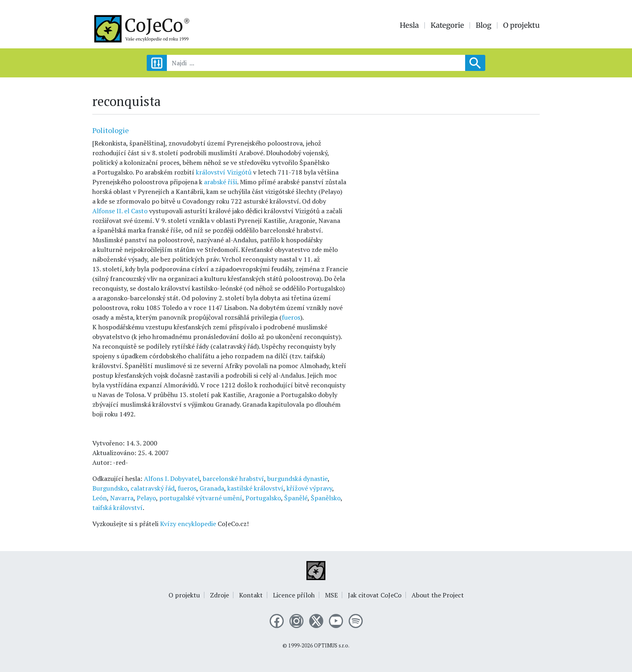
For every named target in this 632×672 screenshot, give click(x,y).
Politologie (111, 130)
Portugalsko (263, 498)
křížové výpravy (309, 488)
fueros (291, 317)
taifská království (117, 508)
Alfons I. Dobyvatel (172, 479)
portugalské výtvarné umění (201, 498)
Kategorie (447, 25)
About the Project (438, 595)
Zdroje (219, 595)
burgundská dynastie (297, 479)
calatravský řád (153, 488)
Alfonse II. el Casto (120, 211)
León (100, 498)
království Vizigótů (224, 172)
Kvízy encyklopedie (188, 524)
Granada (212, 488)
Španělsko (326, 498)
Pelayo (146, 498)
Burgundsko (110, 488)
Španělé (296, 498)
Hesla (410, 25)
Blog (483, 25)
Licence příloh (294, 595)
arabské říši (220, 182)
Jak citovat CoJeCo (375, 595)
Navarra (122, 498)
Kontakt (251, 595)
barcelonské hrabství (233, 479)
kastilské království (255, 488)
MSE (331, 595)
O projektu (521, 25)
